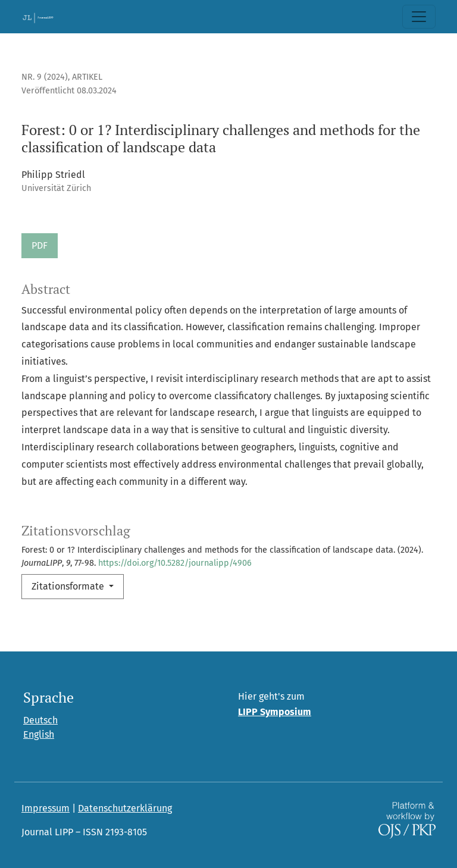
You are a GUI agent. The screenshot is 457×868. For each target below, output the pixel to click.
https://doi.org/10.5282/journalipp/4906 (175, 563)
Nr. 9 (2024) (45, 77)
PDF (40, 245)
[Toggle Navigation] (419, 17)
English (39, 734)
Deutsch (40, 720)
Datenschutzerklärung (125, 808)
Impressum (46, 808)
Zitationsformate (69, 586)
